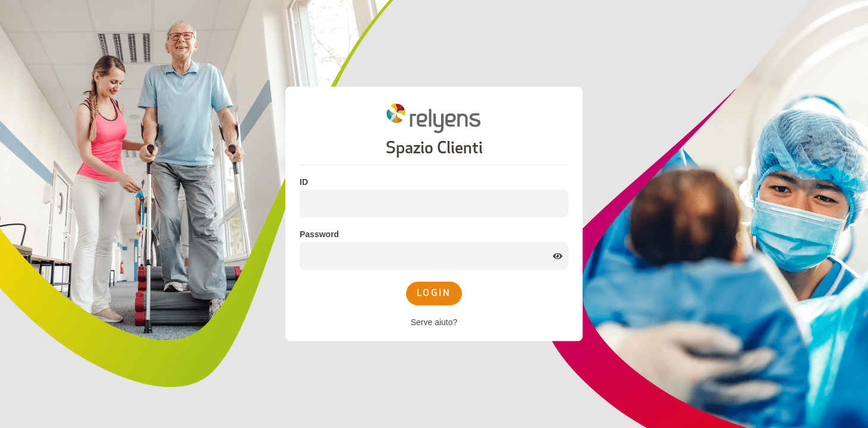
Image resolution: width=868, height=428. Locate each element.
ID (304, 182)
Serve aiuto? (434, 322)
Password (319, 234)
